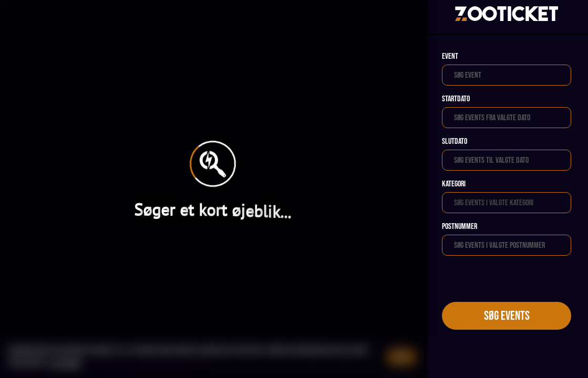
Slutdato (455, 141)
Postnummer (460, 227)
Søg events (507, 316)
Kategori (454, 184)
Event (450, 56)
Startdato (456, 99)
